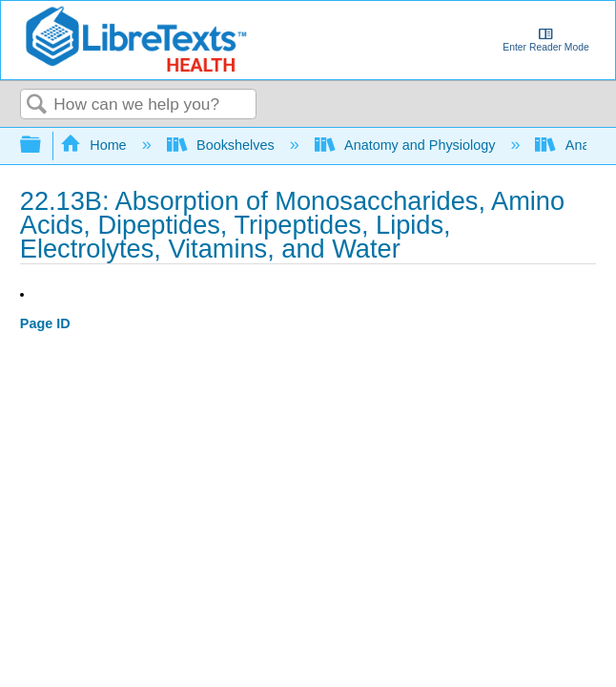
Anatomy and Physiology (407, 145)
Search (37, 105)
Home (95, 145)
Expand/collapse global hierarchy (43, 146)
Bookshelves (223, 145)
